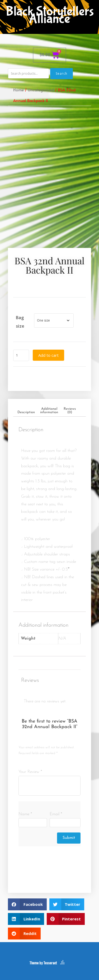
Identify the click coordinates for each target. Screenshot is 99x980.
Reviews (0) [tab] (70, 411)
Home (18, 90)
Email (56, 814)
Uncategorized (41, 90)
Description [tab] (26, 412)
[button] (27, 904)
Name (25, 814)
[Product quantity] (21, 355)
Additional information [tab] (49, 411)
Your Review (30, 772)
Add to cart (48, 355)
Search (62, 73)
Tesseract (50, 963)
